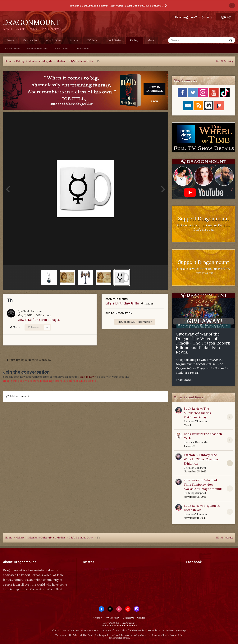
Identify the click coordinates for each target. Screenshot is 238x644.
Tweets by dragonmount (99, 569)
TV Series (93, 40)
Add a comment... (19, 396)
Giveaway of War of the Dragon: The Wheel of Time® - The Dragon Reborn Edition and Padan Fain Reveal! (203, 343)
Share (15, 327)
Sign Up (225, 17)
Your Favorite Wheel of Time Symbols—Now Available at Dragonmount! (203, 484)
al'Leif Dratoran (31, 311)
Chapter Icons (82, 49)
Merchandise (30, 40)
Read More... (184, 380)
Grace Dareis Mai (198, 442)
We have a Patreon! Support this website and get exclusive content (116, 6)
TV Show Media (12, 49)
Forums (74, 40)
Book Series (114, 40)
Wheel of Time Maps (37, 49)
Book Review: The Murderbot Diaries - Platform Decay (199, 413)
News (11, 40)
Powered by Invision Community (119, 626)
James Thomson (197, 421)
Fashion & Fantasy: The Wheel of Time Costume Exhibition (201, 459)
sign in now (87, 377)
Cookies (141, 618)
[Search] (188, 40)
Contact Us (128, 618)
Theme (98, 618)
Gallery (134, 41)
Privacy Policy (112, 618)
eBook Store (54, 40)
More (151, 40)
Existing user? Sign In (193, 17)
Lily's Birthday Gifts (122, 303)
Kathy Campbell (197, 468)
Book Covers (62, 49)
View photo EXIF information (135, 322)
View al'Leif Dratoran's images (39, 320)
